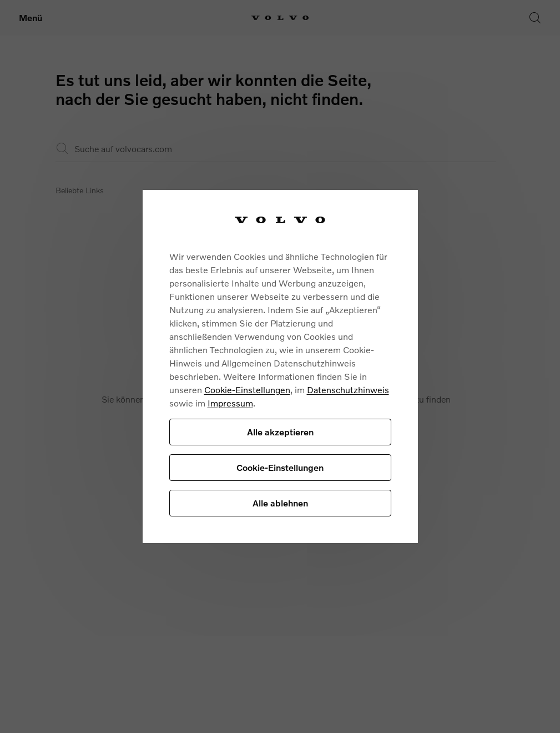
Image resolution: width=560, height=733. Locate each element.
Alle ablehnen (280, 503)
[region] (280, 367)
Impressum (230, 403)
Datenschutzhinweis (348, 390)
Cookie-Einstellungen (247, 390)
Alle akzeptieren (280, 432)
